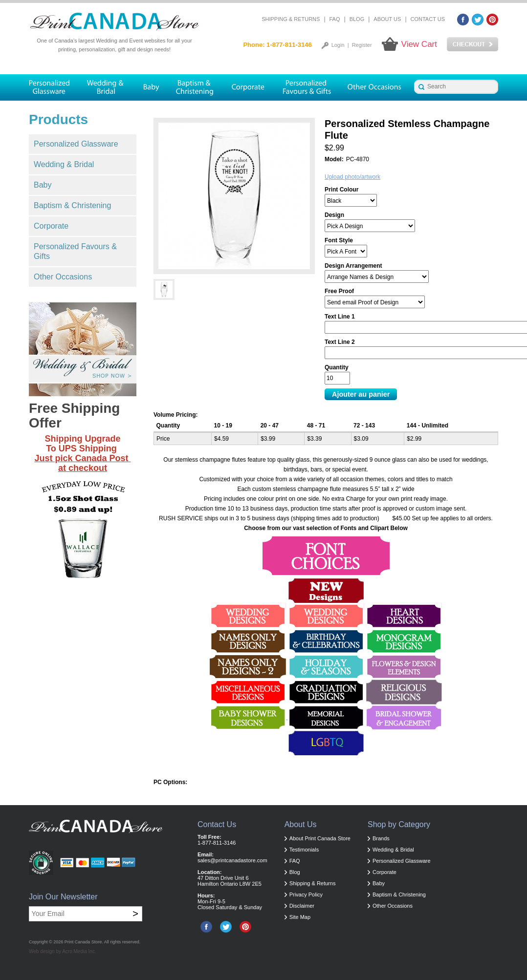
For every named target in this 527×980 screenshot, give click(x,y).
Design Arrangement (353, 266)
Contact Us (428, 19)
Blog (357, 19)
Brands (381, 838)
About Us (387, 19)
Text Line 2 (340, 342)
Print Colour (341, 190)
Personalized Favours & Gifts (75, 251)
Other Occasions (63, 277)
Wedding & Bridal (64, 164)
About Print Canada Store (320, 838)
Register (362, 45)
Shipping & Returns (291, 19)
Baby (43, 185)
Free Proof (339, 291)
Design (334, 215)
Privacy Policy (306, 895)
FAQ (335, 19)
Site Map (300, 917)
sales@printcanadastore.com (232, 860)
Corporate (51, 226)
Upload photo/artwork (352, 177)
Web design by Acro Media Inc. (63, 951)
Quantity (337, 367)
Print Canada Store (83, 942)
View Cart (419, 44)
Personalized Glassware (76, 144)
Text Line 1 (340, 317)
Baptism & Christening (72, 205)
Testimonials (304, 850)
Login (338, 45)
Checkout (472, 44)
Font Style (339, 240)
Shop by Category (399, 824)
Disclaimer (302, 906)
